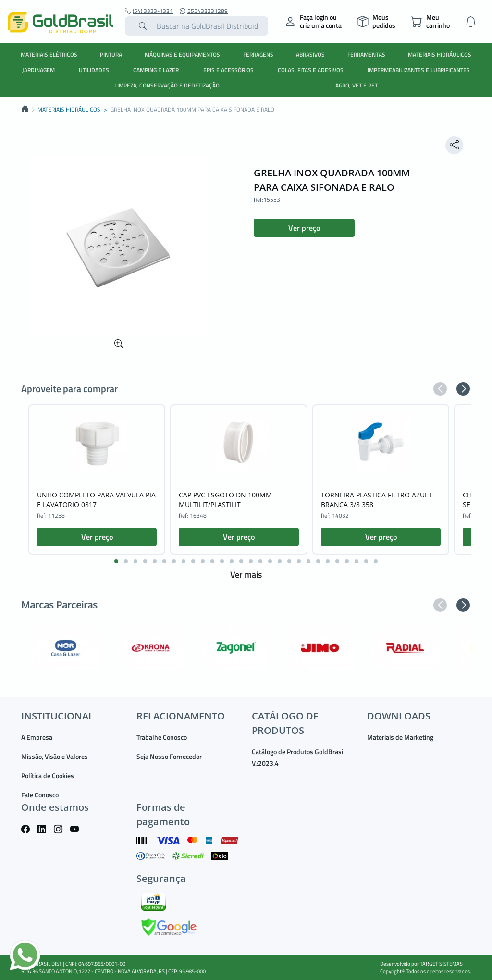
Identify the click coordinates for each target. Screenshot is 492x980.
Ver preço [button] (304, 228)
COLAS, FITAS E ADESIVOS (311, 70)
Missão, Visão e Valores (55, 756)
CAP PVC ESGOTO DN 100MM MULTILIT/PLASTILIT (225, 500)
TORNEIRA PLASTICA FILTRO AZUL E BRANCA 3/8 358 (377, 500)
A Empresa (37, 737)
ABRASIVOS (310, 55)
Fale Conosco (40, 795)
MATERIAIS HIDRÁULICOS (440, 55)
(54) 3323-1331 (149, 11)
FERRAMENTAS (366, 55)
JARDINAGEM (38, 70)
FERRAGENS (258, 55)
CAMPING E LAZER (156, 70)
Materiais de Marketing (400, 737)
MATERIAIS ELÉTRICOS (49, 55)
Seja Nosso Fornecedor (169, 756)
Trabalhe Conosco (162, 737)
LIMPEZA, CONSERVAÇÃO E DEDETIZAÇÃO (167, 85)
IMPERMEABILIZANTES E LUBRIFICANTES (419, 70)
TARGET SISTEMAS (441, 964)
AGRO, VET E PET (357, 85)
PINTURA (111, 55)
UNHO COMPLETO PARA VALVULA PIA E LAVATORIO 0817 (96, 500)
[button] (440, 389)
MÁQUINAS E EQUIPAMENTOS (182, 55)
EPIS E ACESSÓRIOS (228, 70)
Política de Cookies (48, 775)
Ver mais (246, 575)
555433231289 (204, 11)
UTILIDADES (94, 70)
